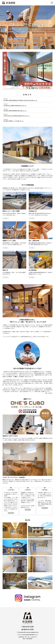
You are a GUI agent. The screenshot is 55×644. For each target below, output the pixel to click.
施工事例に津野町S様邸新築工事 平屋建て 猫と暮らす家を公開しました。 (21, 100)
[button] (26, 48)
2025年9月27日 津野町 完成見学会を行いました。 (15, 106)
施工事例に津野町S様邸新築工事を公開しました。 (15, 111)
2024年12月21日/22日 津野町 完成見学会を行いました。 (17, 116)
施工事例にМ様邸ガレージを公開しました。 (14, 121)
